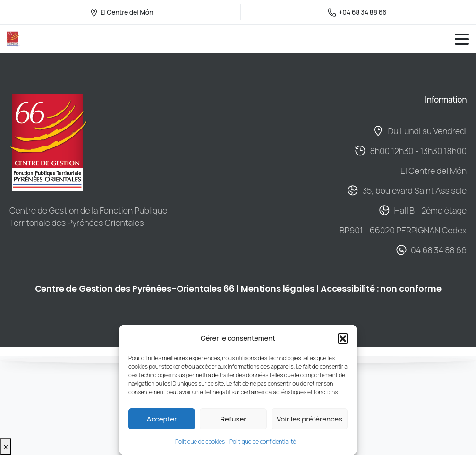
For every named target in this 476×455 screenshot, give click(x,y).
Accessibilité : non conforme (381, 288)
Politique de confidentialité (263, 442)
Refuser (233, 419)
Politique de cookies (200, 442)
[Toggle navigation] (462, 39)
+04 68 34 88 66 (357, 12)
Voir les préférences (310, 419)
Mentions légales (277, 288)
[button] (343, 338)
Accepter (162, 419)
